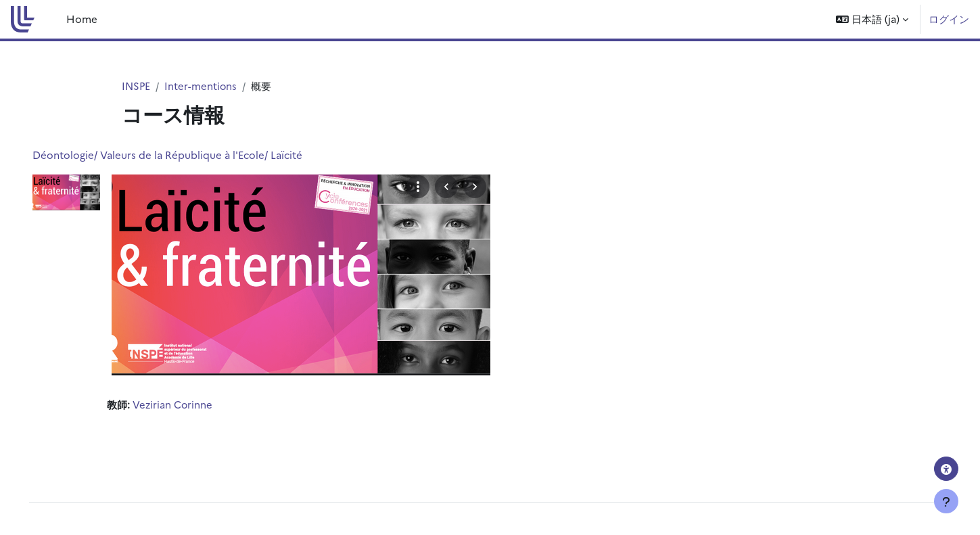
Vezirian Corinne (192, 405)
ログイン (949, 19)
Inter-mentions (202, 86)
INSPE (137, 86)
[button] (872, 19)
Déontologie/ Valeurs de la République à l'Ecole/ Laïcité (186, 155)
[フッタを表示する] (946, 501)
